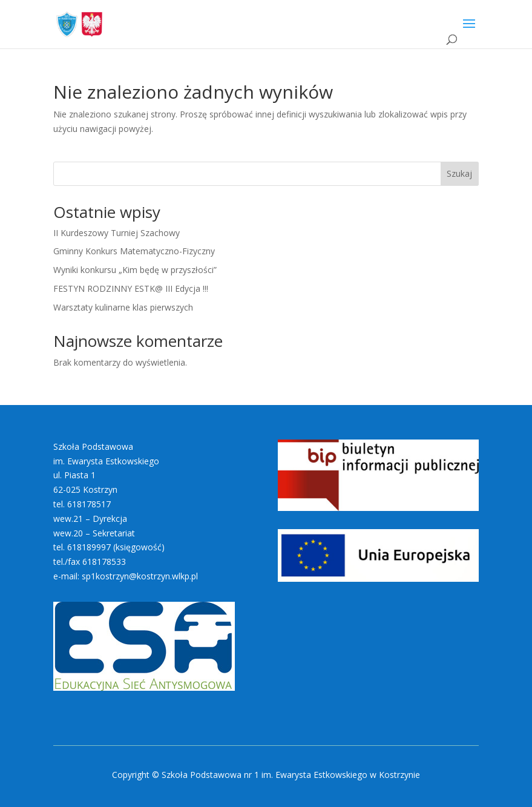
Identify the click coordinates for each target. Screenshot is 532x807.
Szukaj (459, 173)
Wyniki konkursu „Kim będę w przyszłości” (135, 270)
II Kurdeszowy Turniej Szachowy (117, 233)
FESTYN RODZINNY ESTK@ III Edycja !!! (131, 288)
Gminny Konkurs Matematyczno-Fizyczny (134, 251)
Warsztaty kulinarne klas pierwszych (123, 307)
